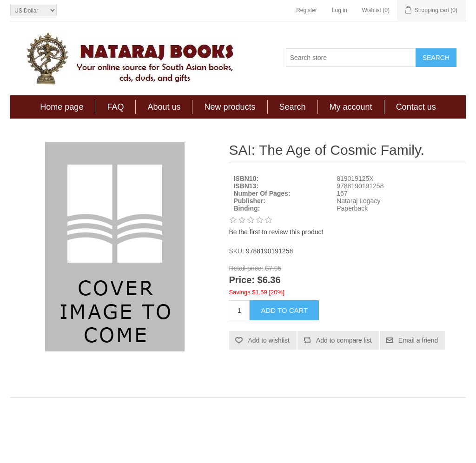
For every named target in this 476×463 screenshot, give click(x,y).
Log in (340, 10)
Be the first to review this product (276, 232)
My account (351, 107)
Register (307, 10)
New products (230, 107)
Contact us (416, 107)
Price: (242, 280)
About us (164, 107)
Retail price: (246, 268)
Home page (62, 107)
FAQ (115, 107)
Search (293, 107)
